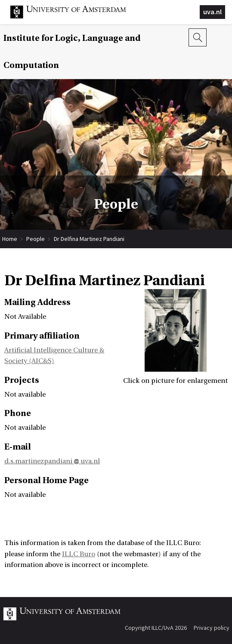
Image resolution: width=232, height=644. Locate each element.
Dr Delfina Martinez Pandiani (89, 239)
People (36, 239)
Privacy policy (212, 628)
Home (10, 239)
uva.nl (212, 12)
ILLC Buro (79, 554)
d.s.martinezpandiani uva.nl (52, 461)
